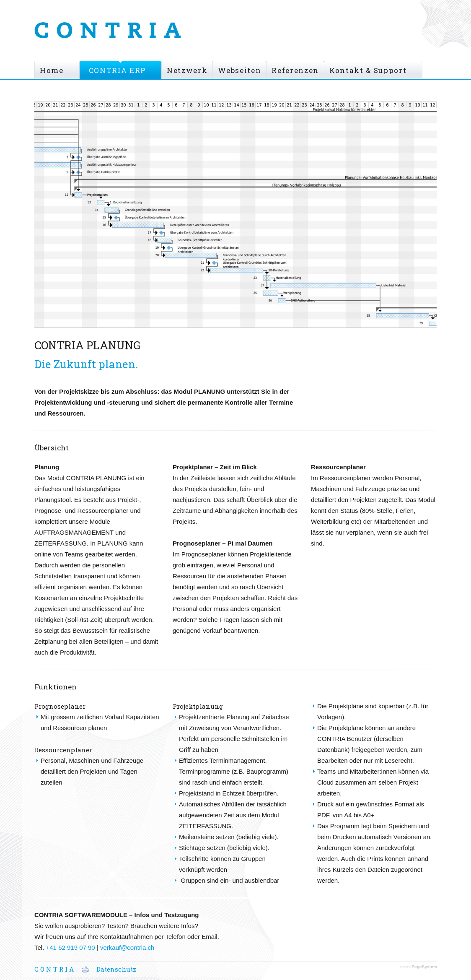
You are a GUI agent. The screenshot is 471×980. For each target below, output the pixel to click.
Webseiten (239, 70)
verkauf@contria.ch (127, 948)
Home (52, 70)
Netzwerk (187, 70)
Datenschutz (116, 969)
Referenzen (295, 70)
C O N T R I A (54, 969)
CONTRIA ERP (117, 70)
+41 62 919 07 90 (71, 948)
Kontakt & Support (368, 70)
